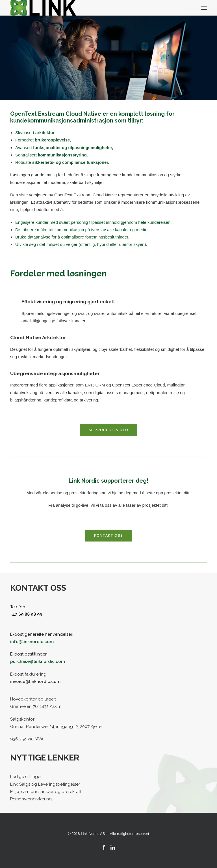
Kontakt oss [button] (108, 536)
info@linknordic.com (32, 642)
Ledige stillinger (26, 777)
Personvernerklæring (31, 799)
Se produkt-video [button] (108, 430)
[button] (204, 8)
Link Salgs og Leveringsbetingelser (45, 784)
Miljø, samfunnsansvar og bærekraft (46, 792)
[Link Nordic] (43, 8)
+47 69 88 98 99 (26, 614)
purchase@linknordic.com (38, 661)
